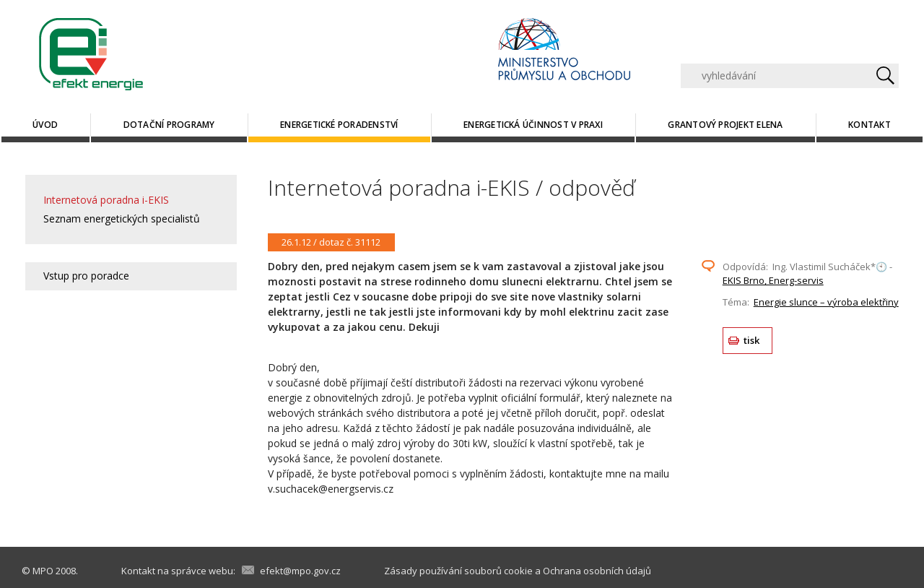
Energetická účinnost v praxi (533, 125)
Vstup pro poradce (86, 276)
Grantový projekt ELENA (725, 125)
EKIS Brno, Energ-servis (773, 280)
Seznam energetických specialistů (122, 219)
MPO (43, 571)
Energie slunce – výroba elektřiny (826, 302)
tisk (752, 340)
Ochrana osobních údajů (597, 571)
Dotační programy (169, 125)
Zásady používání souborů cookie (458, 571)
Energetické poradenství (339, 125)
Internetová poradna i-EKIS (106, 200)
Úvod (45, 125)
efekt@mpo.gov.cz (300, 571)
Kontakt (869, 125)
